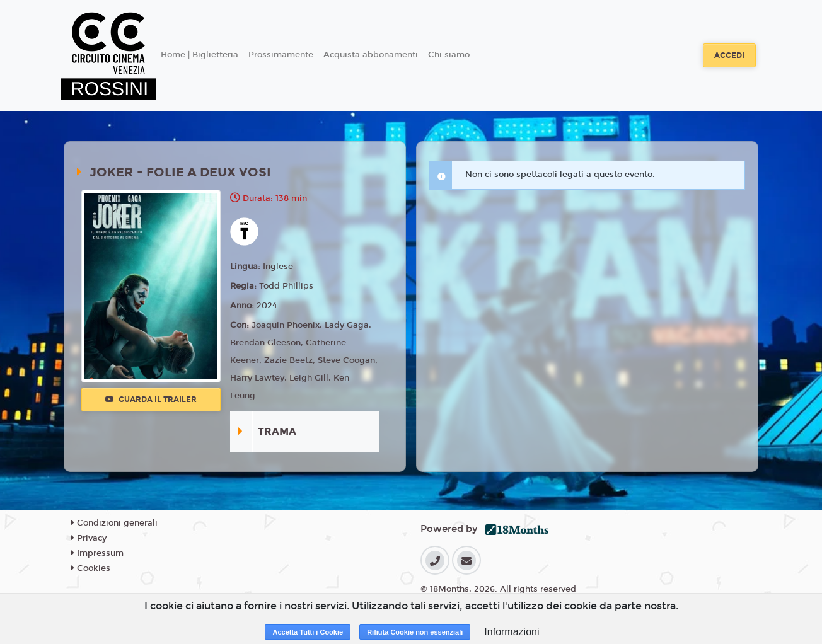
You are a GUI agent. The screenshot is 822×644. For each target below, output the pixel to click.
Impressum (97, 553)
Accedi (729, 55)
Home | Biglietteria (200, 55)
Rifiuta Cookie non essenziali (415, 632)
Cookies (91, 568)
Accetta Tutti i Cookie (308, 632)
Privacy (89, 538)
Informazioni (512, 632)
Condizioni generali (114, 523)
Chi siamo (449, 55)
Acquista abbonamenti (371, 55)
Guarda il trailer (151, 400)
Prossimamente (281, 55)
